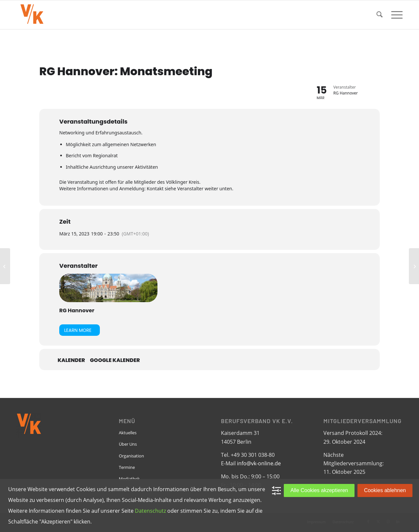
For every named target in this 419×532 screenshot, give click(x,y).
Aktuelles (128, 433)
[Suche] (380, 15)
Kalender (71, 360)
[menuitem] (380, 15)
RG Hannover (77, 310)
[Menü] (395, 15)
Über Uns (128, 444)
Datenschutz (150, 511)
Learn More (78, 330)
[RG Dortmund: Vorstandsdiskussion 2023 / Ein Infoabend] (5, 266)
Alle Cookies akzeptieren (319, 490)
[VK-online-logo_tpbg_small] (32, 15)
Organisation (131, 456)
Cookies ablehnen (385, 490)
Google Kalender (115, 360)
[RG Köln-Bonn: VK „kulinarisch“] (414, 266)
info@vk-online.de (259, 463)
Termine (127, 467)
